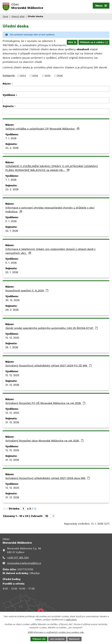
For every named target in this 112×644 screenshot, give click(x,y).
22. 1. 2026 (12, 231)
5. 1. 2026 (11, 222)
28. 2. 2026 (12, 310)
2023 (23, 77)
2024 (35, 77)
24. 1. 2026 (12, 348)
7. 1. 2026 (11, 139)
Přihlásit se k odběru (94, 43)
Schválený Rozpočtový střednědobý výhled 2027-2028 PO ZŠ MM (48, 366)
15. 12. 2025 (12, 338)
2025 (48, 77)
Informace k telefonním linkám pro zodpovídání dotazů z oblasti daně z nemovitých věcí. (50, 252)
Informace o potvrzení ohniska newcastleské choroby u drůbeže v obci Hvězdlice (50, 210)
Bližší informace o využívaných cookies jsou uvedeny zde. (56, 632)
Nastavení (75, 639)
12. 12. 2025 (12, 376)
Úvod (5, 17)
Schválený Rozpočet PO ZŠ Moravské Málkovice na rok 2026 (45, 404)
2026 (60, 77)
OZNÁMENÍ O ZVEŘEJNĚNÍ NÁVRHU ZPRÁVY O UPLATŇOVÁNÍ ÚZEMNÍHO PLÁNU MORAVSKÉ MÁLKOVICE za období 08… (52, 169)
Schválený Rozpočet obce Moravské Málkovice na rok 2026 (44, 441)
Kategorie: (9, 76)
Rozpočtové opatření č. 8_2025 (27, 291)
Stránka (14, 509)
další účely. (71, 619)
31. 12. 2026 (12, 385)
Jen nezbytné (57, 639)
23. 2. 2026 (12, 149)
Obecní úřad (18, 17)
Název (7, 84)
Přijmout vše (39, 639)
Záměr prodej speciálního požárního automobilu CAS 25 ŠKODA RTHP (51, 329)
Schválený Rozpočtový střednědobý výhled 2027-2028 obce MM (47, 479)
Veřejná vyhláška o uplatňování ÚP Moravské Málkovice (42, 129)
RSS (72, 43)
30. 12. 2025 (12, 301)
